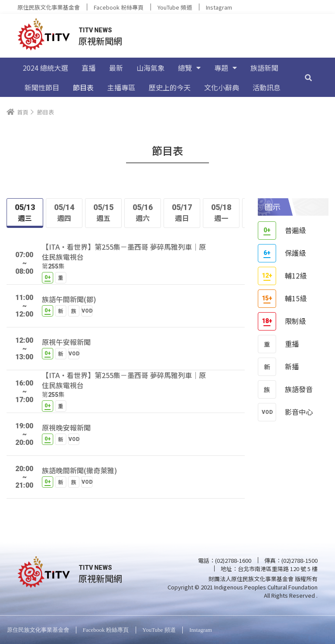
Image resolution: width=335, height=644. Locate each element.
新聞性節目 (42, 87)
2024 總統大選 (45, 68)
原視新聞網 (100, 41)
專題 (226, 68)
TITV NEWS (95, 30)
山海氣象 (150, 68)
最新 (116, 68)
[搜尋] (308, 77)
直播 (89, 68)
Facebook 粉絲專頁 (119, 7)
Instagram (219, 7)
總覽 (189, 68)
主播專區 (121, 87)
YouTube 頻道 (175, 7)
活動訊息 (267, 87)
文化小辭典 (222, 87)
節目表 (83, 87)
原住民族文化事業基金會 (49, 7)
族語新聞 (264, 68)
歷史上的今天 (170, 87)
